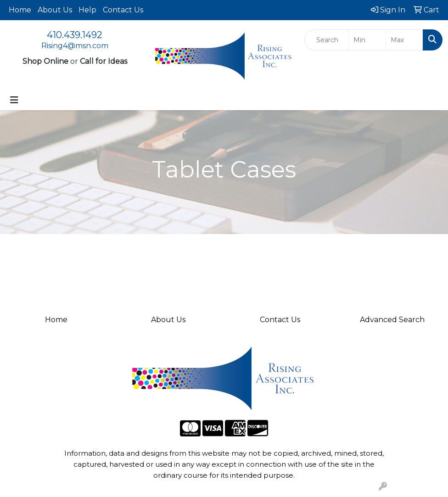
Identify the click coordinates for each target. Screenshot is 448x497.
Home (20, 10)
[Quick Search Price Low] (367, 40)
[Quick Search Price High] (404, 40)
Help (87, 10)
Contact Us (123, 10)
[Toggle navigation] (14, 100)
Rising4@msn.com (75, 46)
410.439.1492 (75, 35)
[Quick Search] (327, 40)
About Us (55, 10)
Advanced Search (392, 320)
